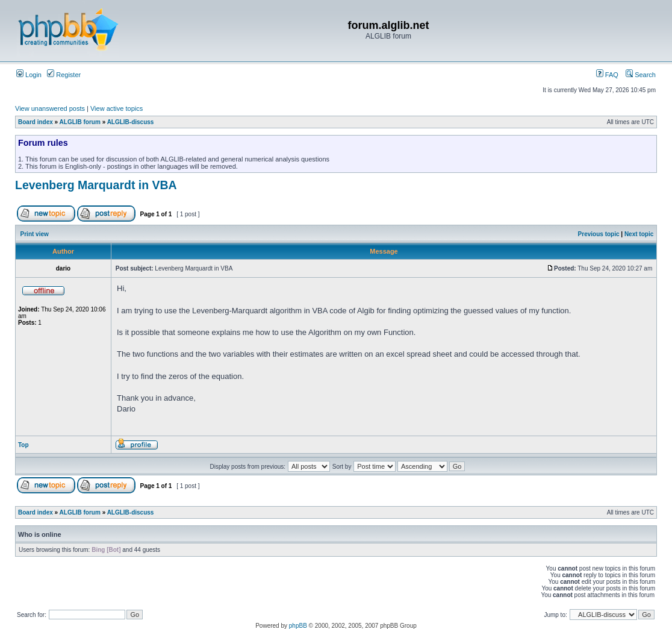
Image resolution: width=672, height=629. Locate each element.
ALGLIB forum (80, 122)
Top (23, 445)
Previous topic (599, 234)
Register (64, 75)
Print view (35, 234)
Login (29, 75)
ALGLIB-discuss (131, 122)
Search (641, 75)
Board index (36, 122)
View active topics (117, 108)
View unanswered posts (50, 108)
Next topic (639, 234)
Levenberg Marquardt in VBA (96, 185)
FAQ (607, 75)
